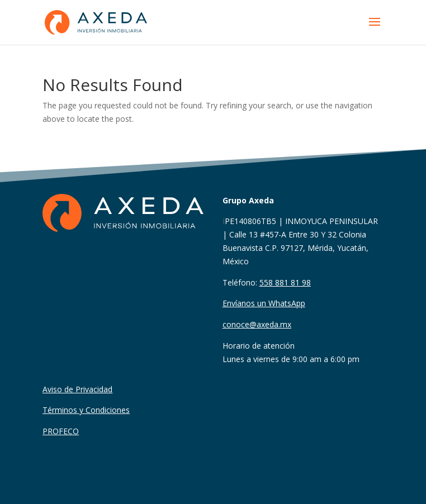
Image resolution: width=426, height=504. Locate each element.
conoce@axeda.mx (257, 324)
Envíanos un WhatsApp (264, 303)
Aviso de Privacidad (77, 389)
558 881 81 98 (285, 282)
